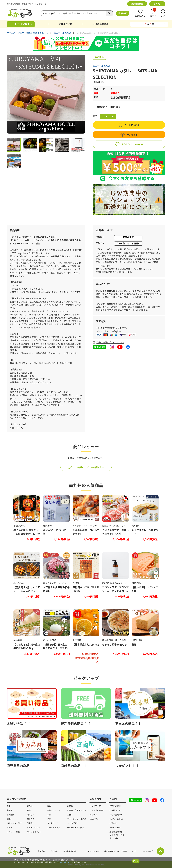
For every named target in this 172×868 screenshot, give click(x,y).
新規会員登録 (137, 4)
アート (9, 827)
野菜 (29, 810)
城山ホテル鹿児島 (62, 33)
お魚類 (10, 810)
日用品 (30, 823)
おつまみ (31, 819)
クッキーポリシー (91, 851)
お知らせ (113, 823)
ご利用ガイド (65, 24)
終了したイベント (34, 832)
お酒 (49, 815)
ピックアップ (95, 806)
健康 (49, 819)
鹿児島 (30, 806)
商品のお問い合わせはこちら (110, 342)
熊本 (9, 806)
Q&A (134, 851)
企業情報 (41, 851)
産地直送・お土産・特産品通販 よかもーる (27, 33)
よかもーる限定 (54, 827)
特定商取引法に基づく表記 (116, 851)
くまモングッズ (33, 827)
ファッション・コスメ (77, 819)
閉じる (136, 861)
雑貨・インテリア (14, 823)
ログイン (157, 4)
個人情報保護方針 (71, 851)
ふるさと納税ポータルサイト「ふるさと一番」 (117, 835)
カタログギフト (74, 823)
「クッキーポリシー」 (64, 862)
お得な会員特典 (101, 24)
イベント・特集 (13, 832)
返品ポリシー (95, 819)
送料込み (99, 57)
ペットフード (53, 823)
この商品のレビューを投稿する (89, 467)
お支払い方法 (115, 806)
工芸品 (70, 815)
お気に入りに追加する (132, 144)
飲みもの (31, 815)
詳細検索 (123, 13)
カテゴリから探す (21, 24)
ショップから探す (97, 810)
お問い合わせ (115, 827)
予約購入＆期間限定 (76, 827)
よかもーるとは (116, 819)
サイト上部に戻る (160, 851)
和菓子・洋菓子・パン (77, 810)
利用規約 (54, 851)
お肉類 (70, 806)
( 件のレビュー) (100, 82)
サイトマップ (147, 851)
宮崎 (49, 806)
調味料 (10, 819)
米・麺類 (10, 815)
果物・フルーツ (54, 810)
